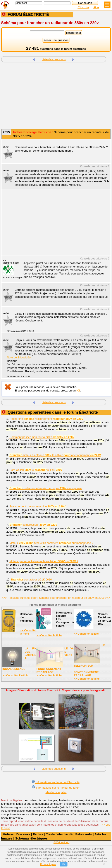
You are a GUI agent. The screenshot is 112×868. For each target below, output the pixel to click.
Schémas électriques (31, 838)
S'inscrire (83, 7)
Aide (96, 7)
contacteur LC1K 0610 (31, 580)
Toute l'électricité (59, 834)
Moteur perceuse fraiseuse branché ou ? (44, 561)
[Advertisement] (56, 96)
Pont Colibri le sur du (36, 470)
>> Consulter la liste (86, 634)
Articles (101, 834)
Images (7, 838)
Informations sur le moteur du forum (56, 787)
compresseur (33, 525)
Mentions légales (56, 792)
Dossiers (23, 834)
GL (4, 260)
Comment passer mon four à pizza (42, 437)
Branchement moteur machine (37, 506)
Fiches (38, 834)
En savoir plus (48, 864)
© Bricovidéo (61, 842)
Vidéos (8, 834)
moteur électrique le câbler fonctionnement (55, 455)
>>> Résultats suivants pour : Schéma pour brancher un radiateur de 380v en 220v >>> (56, 598)
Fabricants (84, 834)
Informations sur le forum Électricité (55, 782)
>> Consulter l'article (15, 676)
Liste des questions (54, 59)
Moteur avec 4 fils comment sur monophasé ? (51, 543)
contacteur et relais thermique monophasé (46, 488)
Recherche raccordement (46, 419)
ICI (78, 391)
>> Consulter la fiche (28, 632)
